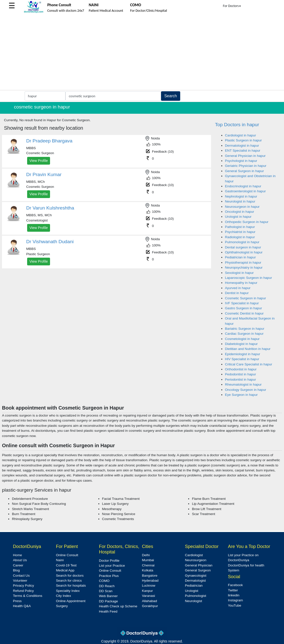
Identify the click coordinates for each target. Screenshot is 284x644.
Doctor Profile (109, 561)
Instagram (235, 600)
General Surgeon (198, 570)
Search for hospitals (71, 586)
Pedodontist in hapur (241, 374)
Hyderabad (150, 581)
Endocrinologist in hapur (243, 186)
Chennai (148, 565)
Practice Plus (109, 576)
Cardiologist (194, 555)
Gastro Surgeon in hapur (244, 308)
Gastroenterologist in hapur (245, 191)
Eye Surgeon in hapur (241, 395)
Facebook (235, 585)
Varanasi (148, 596)
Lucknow (149, 586)
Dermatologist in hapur (242, 146)
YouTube (235, 605)
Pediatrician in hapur (240, 257)
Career (18, 565)
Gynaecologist (196, 576)
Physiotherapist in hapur (243, 263)
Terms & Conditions (28, 596)
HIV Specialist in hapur (242, 359)
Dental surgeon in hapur (243, 247)
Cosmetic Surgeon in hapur (246, 298)
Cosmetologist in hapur (242, 339)
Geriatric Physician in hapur (246, 166)
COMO (104, 581)
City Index (63, 596)
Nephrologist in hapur (241, 196)
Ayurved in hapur (238, 288)
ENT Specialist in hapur (243, 151)
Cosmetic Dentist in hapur (244, 313)
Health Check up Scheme (118, 606)
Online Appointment (71, 601)
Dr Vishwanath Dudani (50, 242)
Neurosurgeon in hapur (242, 207)
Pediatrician (194, 586)
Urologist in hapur (238, 217)
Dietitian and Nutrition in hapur (248, 349)
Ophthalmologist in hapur (244, 252)
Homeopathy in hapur (241, 283)
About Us (20, 560)
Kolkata (147, 570)
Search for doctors (70, 576)
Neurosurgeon (196, 560)
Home (17, 555)
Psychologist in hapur (241, 161)
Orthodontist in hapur (241, 369)
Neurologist (194, 601)
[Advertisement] (142, 53)
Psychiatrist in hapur (240, 232)
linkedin (234, 595)
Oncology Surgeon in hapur (246, 390)
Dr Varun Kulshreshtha (50, 208)
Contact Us (21, 576)
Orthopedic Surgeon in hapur (247, 222)
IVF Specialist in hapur (242, 303)
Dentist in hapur (237, 293)
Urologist (192, 591)
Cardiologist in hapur (241, 135)
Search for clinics (69, 581)
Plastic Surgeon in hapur (243, 140)
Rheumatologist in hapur (243, 384)
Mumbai (148, 560)
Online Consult (67, 555)
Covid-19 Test (66, 565)
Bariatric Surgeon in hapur (245, 329)
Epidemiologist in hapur (243, 354)
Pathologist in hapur (240, 227)
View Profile (39, 161)
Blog (16, 570)
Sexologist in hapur (239, 273)
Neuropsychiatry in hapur (244, 268)
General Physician (199, 565)
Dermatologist (195, 581)
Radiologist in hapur (240, 237)
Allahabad (149, 601)
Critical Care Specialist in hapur (249, 364)
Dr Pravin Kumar (44, 174)
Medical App (65, 570)
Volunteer (20, 581)
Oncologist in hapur (240, 212)
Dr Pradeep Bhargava (49, 141)
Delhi (146, 555)
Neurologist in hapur (240, 201)
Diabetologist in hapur (241, 344)
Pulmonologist (196, 596)
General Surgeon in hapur (244, 171)
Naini (60, 560)
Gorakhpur (150, 606)
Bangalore (150, 576)
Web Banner (108, 596)
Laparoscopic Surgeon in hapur (249, 278)
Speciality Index (68, 591)
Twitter (233, 590)
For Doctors (232, 6)
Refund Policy (23, 591)
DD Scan (106, 591)
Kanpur (147, 591)
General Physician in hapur (245, 156)
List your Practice (112, 566)
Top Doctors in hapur (237, 125)
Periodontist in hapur (241, 379)
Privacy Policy (24, 586)
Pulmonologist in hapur (242, 242)
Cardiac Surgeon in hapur (244, 334)
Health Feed (108, 611)
